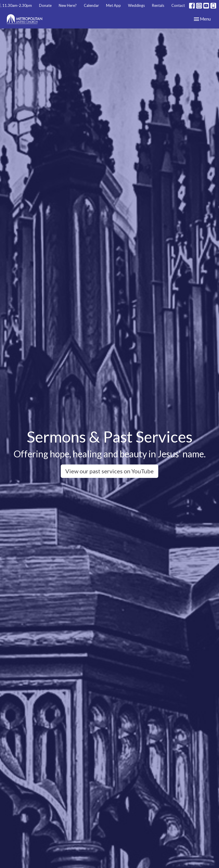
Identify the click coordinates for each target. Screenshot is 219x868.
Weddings (136, 5)
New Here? (68, 5)
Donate (45, 5)
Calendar (91, 5)
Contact (178, 5)
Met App (113, 5)
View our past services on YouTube (109, 471)
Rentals (158, 5)
